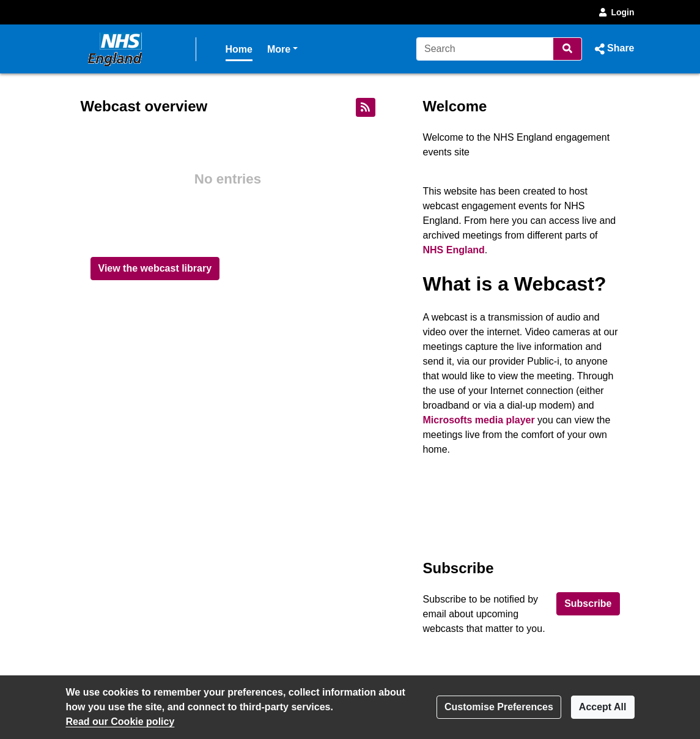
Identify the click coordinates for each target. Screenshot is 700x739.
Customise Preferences (499, 707)
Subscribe (588, 603)
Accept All (603, 707)
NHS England (454, 250)
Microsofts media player (479, 420)
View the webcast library (155, 268)
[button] (613, 49)
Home (239, 49)
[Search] (485, 49)
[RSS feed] (366, 107)
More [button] (282, 48)
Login (616, 12)
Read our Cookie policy (120, 722)
